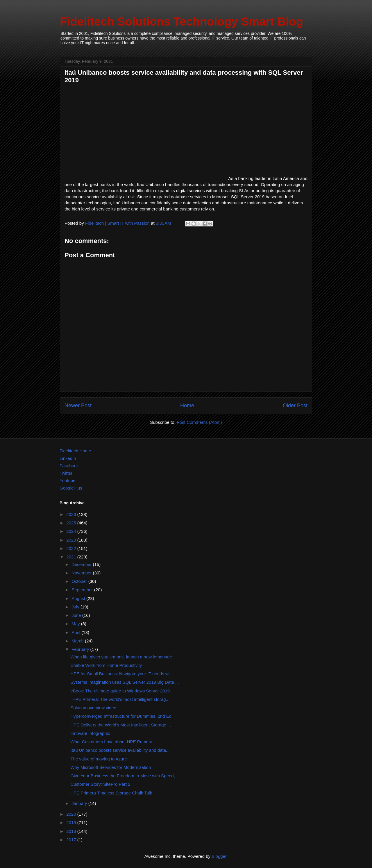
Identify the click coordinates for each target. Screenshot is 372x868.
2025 (72, 523)
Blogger (219, 856)
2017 (72, 840)
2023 (72, 540)
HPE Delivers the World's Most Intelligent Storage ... (121, 725)
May (76, 624)
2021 (72, 557)
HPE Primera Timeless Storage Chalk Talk (111, 793)
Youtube (68, 480)
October (80, 581)
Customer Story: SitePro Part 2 (101, 784)
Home (187, 406)
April (76, 632)
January (80, 803)
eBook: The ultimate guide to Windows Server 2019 (120, 691)
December (82, 564)
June (77, 615)
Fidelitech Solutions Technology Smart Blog (181, 22)
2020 (72, 814)
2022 (72, 548)
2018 (72, 831)
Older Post (295, 406)
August (79, 598)
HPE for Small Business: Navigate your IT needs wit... (122, 674)
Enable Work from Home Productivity (106, 665)
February (81, 649)
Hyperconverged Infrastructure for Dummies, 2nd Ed (121, 716)
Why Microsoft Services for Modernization (111, 767)
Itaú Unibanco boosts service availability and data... (120, 750)
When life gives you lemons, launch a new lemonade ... (124, 657)
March (78, 641)
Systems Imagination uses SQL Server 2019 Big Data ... (125, 682)
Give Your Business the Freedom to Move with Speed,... (125, 776)
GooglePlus (71, 488)
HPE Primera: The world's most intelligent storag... (120, 699)
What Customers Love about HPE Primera (112, 742)
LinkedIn (68, 458)
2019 (72, 823)
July (76, 607)
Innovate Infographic (90, 733)
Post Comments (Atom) (199, 422)
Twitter (66, 473)
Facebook (69, 466)
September (83, 590)
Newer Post (78, 406)
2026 (72, 514)
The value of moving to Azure (99, 759)
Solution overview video (94, 708)
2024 (72, 531)
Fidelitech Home (75, 451)
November (82, 573)
